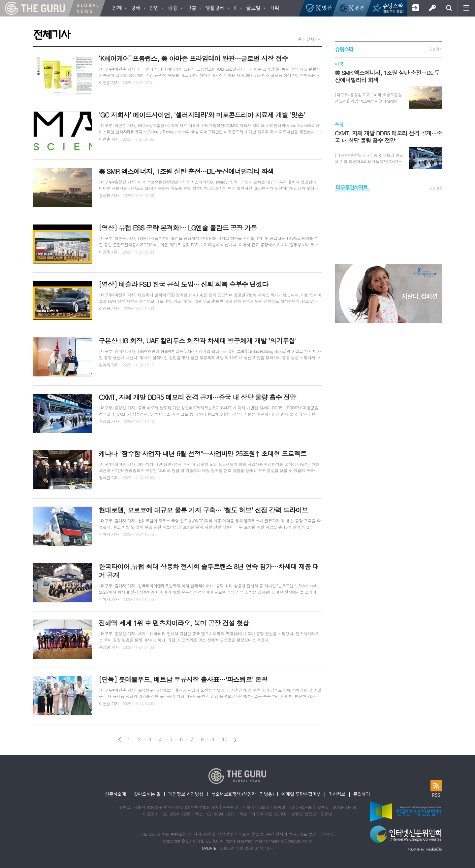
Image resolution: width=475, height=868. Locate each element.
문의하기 (362, 794)
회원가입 (415, 8)
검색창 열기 (449, 8)
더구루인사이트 (352, 187)
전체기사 (314, 39)
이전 (120, 740)
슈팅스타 (344, 49)
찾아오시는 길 (147, 794)
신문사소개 (115, 794)
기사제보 (337, 794)
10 (225, 739)
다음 (235, 740)
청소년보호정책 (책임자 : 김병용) (243, 794)
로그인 (432, 8)
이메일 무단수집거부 (301, 794)
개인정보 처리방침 (186, 794)
